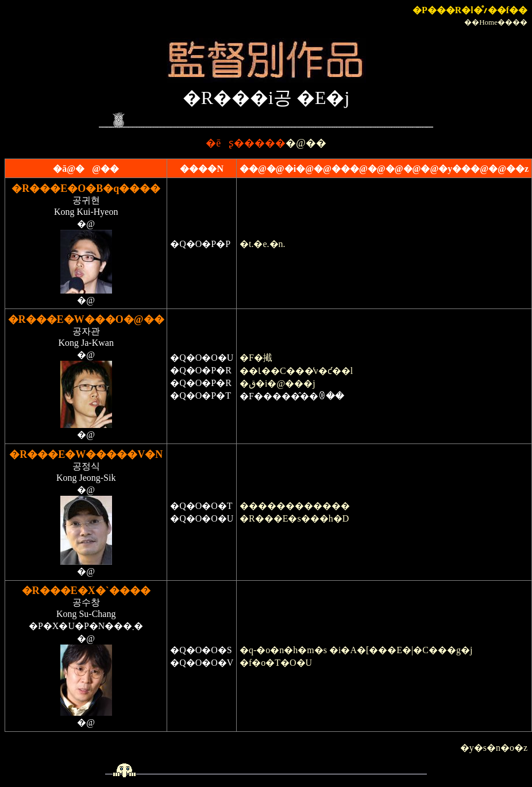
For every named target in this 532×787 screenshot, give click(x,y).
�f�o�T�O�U (276, 663)
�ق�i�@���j (277, 383)
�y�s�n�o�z (494, 748)
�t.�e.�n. (263, 244)
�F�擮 (256, 358)
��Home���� (496, 22)
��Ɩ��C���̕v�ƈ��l (296, 371)
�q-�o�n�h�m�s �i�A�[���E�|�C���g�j (356, 650)
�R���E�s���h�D (294, 518)
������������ (295, 506)
